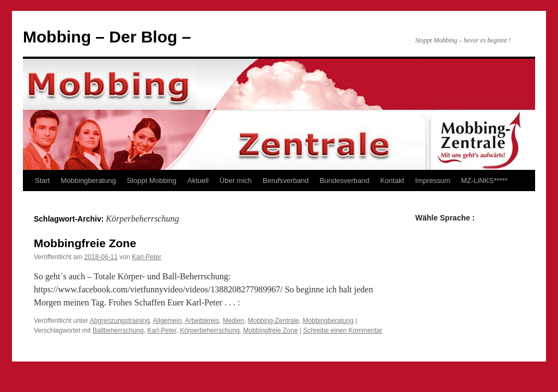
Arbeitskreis (202, 321)
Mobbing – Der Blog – (107, 37)
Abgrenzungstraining (120, 321)
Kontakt (392, 180)
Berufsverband (286, 180)
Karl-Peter (147, 257)
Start (42, 180)
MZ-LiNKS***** (484, 180)
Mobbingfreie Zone (85, 243)
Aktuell (198, 180)
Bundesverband (345, 180)
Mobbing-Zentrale (274, 321)
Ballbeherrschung (118, 330)
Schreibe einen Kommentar (342, 330)
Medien (233, 321)
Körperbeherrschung (210, 330)
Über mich (236, 180)
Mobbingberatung (88, 180)
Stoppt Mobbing (152, 180)
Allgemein (168, 321)
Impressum (433, 180)
